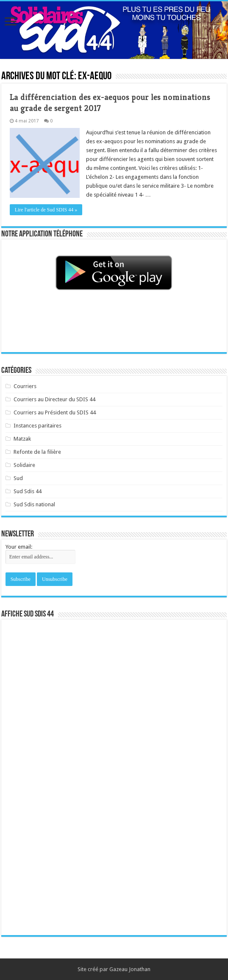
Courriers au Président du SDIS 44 (55, 412)
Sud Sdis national (34, 504)
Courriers (25, 386)
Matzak (22, 439)
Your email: (19, 547)
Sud (18, 478)
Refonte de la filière (37, 452)
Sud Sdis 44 (28, 491)
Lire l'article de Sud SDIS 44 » (46, 210)
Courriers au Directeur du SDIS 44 (54, 399)
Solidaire (24, 465)
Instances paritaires (38, 426)
